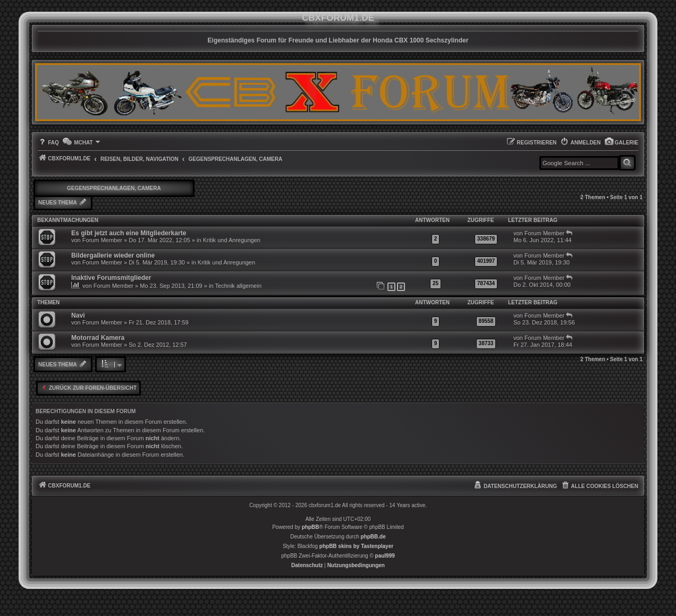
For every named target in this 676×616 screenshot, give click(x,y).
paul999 (385, 556)
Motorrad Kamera (98, 338)
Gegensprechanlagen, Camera (114, 188)
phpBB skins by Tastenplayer (356, 546)
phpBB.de (373, 537)
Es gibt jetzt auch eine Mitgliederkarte (129, 233)
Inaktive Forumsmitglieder (111, 278)
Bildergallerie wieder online (113, 255)
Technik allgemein (238, 286)
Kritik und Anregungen (232, 240)
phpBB (311, 527)
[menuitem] (621, 143)
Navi (78, 315)
